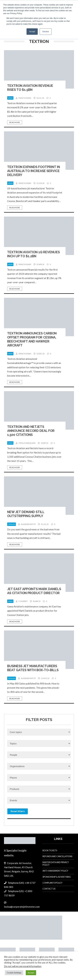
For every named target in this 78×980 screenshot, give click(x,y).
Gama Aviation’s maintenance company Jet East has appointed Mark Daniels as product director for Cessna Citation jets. (34, 611)
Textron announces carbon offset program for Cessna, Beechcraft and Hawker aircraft (32, 339)
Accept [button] (32, 32)
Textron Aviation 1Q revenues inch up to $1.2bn (33, 254)
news (10, 98)
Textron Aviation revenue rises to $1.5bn (30, 88)
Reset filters (18, 811)
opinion (12, 524)
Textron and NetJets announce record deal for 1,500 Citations (31, 431)
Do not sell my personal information (23, 966)
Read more (15, 122)
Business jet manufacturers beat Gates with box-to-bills (33, 668)
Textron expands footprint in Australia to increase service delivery (34, 171)
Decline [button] (46, 32)
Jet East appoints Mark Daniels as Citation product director (34, 591)
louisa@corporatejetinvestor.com (22, 907)
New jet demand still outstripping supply (26, 514)
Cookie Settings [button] (14, 973)
